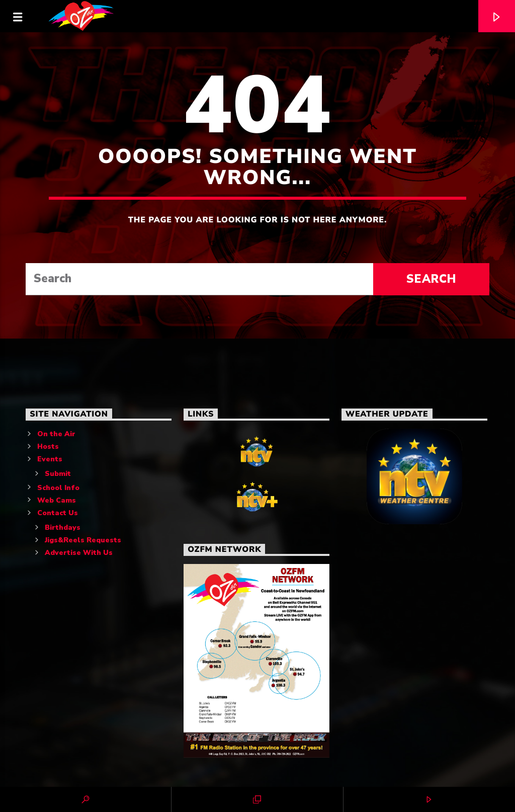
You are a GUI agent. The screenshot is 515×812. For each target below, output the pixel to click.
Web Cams (57, 500)
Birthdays (63, 527)
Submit (58, 474)
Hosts (48, 446)
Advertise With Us (79, 553)
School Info (58, 488)
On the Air (56, 434)
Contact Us (58, 513)
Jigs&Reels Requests (83, 540)
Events (50, 459)
